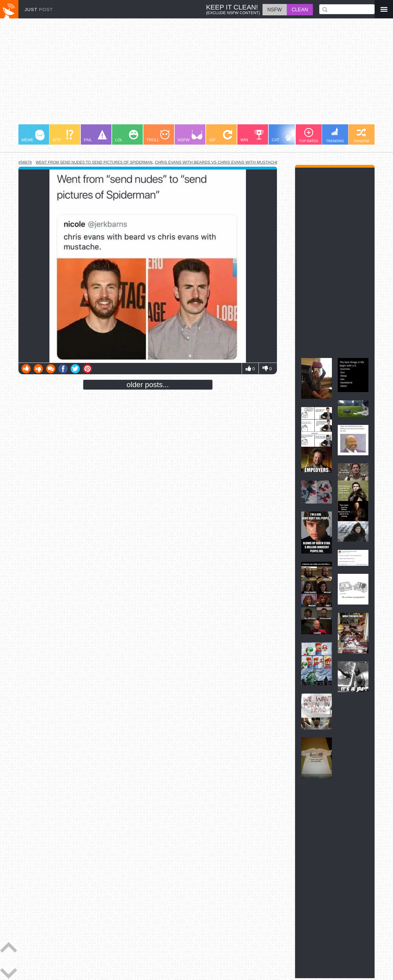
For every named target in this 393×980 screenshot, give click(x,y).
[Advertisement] (196, 74)
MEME (33, 136)
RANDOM (361, 135)
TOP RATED (309, 135)
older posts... (148, 385)
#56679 (25, 162)
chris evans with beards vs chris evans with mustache (217, 162)
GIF (221, 136)
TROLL (158, 136)
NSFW (190, 136)
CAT (284, 136)
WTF (63, 136)
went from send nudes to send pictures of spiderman (94, 162)
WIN (252, 136)
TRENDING (335, 135)
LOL (127, 136)
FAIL (95, 136)
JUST (39, 9)
